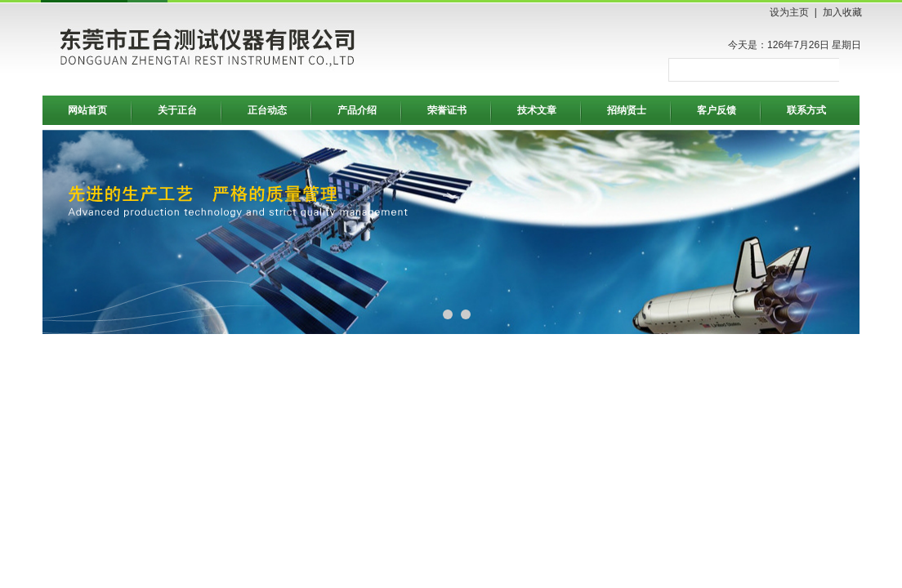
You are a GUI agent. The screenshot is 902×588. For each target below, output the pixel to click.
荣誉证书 (447, 110)
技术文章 (537, 110)
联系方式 (806, 110)
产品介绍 (357, 110)
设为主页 (789, 12)
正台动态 (267, 110)
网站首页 (87, 110)
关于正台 (177, 110)
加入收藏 (842, 12)
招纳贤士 (627, 110)
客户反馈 (717, 110)
